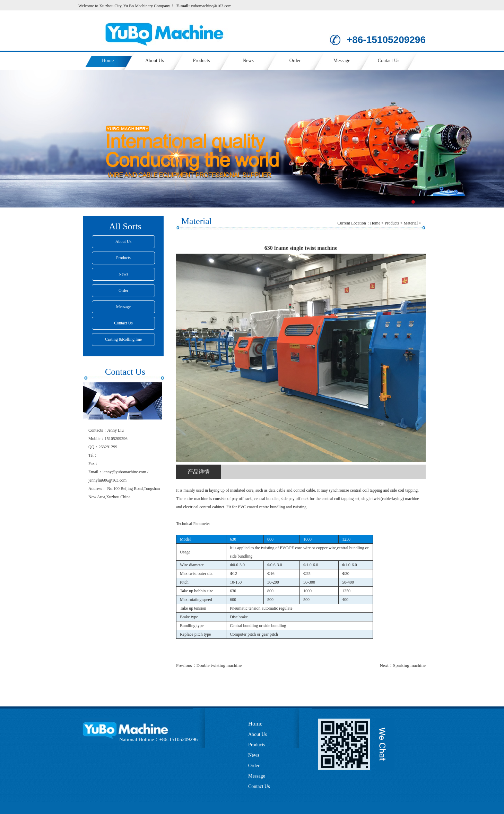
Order (295, 61)
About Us (155, 61)
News (248, 61)
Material (411, 223)
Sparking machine (409, 665)
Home (108, 61)
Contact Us (389, 61)
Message (342, 61)
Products (202, 61)
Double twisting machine (219, 665)
